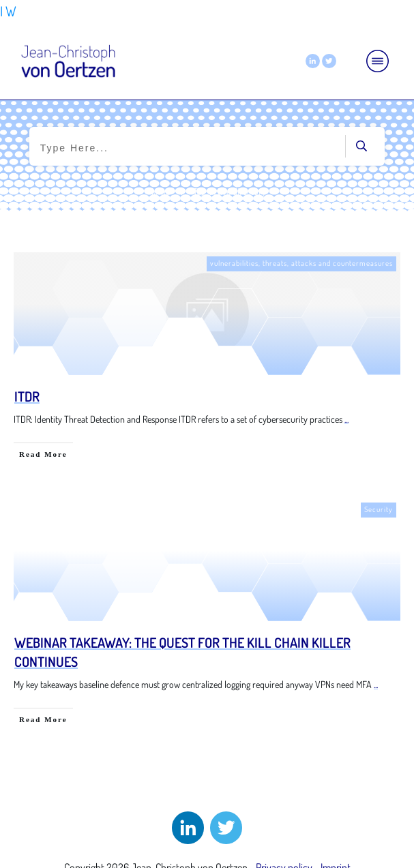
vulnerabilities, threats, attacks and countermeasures (301, 263)
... (346, 419)
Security (379, 509)
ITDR (27, 396)
